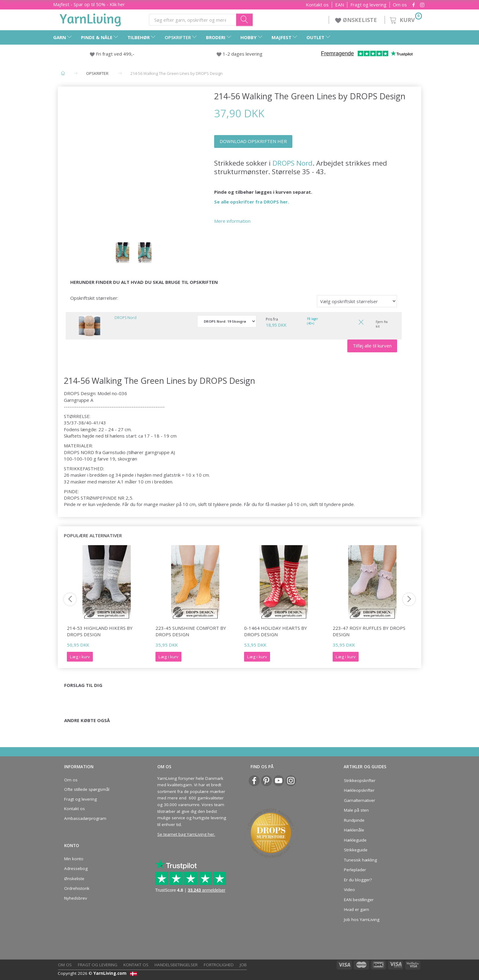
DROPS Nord (293, 163)
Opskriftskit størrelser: (94, 298)
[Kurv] (405, 19)
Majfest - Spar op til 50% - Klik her (89, 4)
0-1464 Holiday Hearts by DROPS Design (276, 631)
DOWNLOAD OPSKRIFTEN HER (253, 141)
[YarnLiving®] (90, 19)
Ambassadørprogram (85, 818)
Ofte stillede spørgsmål (87, 789)
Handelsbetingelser (176, 965)
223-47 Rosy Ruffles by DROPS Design (369, 631)
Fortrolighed (219, 965)
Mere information (232, 221)
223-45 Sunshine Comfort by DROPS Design (191, 631)
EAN (340, 5)
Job (243, 965)
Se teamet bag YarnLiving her (186, 834)
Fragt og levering (368, 5)
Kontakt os (317, 5)
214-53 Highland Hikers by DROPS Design (100, 631)
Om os (400, 5)
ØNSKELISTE (357, 20)
